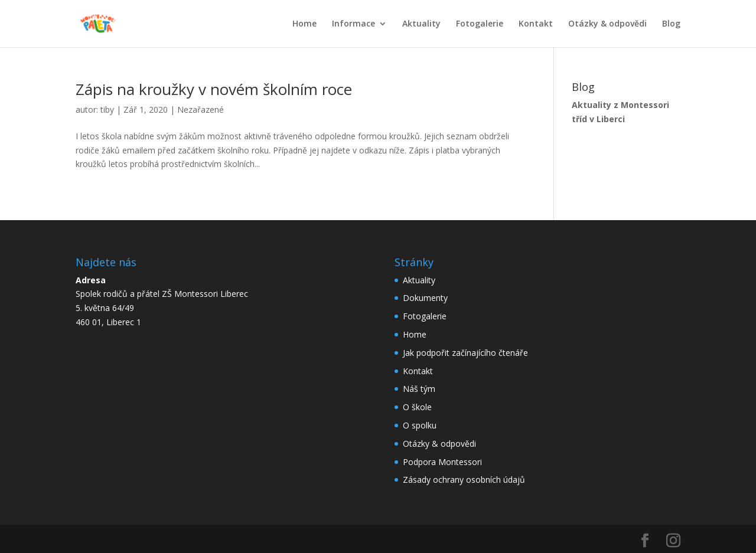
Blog (671, 24)
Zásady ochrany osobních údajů (464, 480)
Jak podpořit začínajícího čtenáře (465, 353)
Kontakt (536, 24)
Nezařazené (201, 109)
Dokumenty (425, 298)
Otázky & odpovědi (607, 24)
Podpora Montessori (442, 462)
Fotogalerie (480, 24)
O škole (417, 407)
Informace (353, 24)
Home (304, 24)
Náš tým (419, 389)
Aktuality (421, 24)
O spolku (420, 425)
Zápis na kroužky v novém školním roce (214, 89)
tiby (107, 109)
